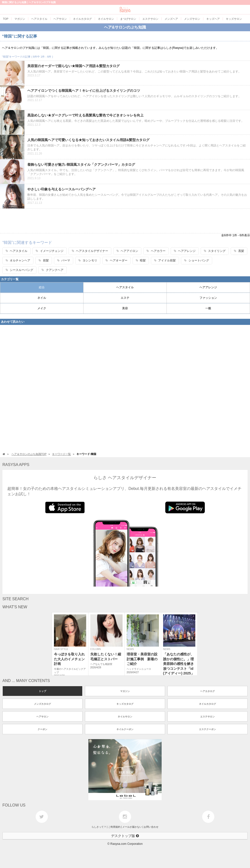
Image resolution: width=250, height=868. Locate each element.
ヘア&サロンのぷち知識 (125, 27)
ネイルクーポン (125, 729)
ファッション (208, 298)
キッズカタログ (125, 704)
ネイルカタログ (208, 704)
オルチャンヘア (18, 260)
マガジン (125, 691)
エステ (125, 298)
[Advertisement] (125, 221)
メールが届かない (132, 827)
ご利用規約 (114, 827)
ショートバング (196, 260)
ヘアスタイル (16, 251)
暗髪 (141, 260)
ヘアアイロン (127, 251)
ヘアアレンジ (185, 251)
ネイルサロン (125, 717)
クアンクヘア (52, 270)
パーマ (64, 260)
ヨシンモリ (88, 260)
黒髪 (239, 251)
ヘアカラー (156, 251)
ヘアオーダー (116, 260)
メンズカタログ (42, 704)
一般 (208, 308)
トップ (42, 691)
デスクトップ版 (125, 836)
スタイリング (215, 251)
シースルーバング (19, 270)
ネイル (42, 298)
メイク (42, 308)
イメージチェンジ (49, 251)
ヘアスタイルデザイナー (90, 251)
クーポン (42, 729)
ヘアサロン (42, 717)
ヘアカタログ (208, 691)
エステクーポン (208, 729)
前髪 (44, 260)
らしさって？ (99, 827)
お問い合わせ (151, 827)
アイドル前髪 (165, 260)
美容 (125, 308)
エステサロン (208, 717)
